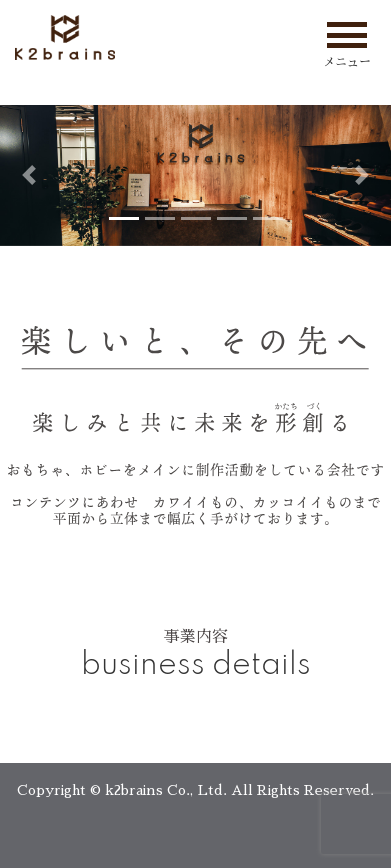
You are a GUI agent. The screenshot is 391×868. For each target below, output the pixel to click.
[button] (29, 175)
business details (196, 665)
